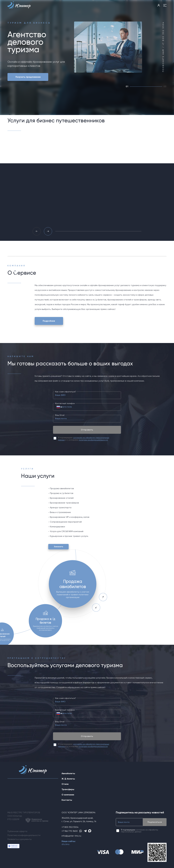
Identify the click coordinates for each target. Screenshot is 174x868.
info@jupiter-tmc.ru (71, 836)
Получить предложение (28, 77)
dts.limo (66, 844)
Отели (65, 784)
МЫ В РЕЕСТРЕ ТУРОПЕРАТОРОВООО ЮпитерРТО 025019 (28, 817)
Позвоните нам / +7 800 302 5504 (163, 47)
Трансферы (68, 789)
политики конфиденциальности (93, 440)
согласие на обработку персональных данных (139, 831)
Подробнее (49, 321)
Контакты (67, 800)
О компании (68, 795)
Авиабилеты (68, 773)
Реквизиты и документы (20, 839)
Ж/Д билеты (68, 779)
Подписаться (155, 822)
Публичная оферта (17, 831)
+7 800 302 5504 (70, 827)
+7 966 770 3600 (70, 831)
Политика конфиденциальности (24, 835)
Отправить (87, 430)
